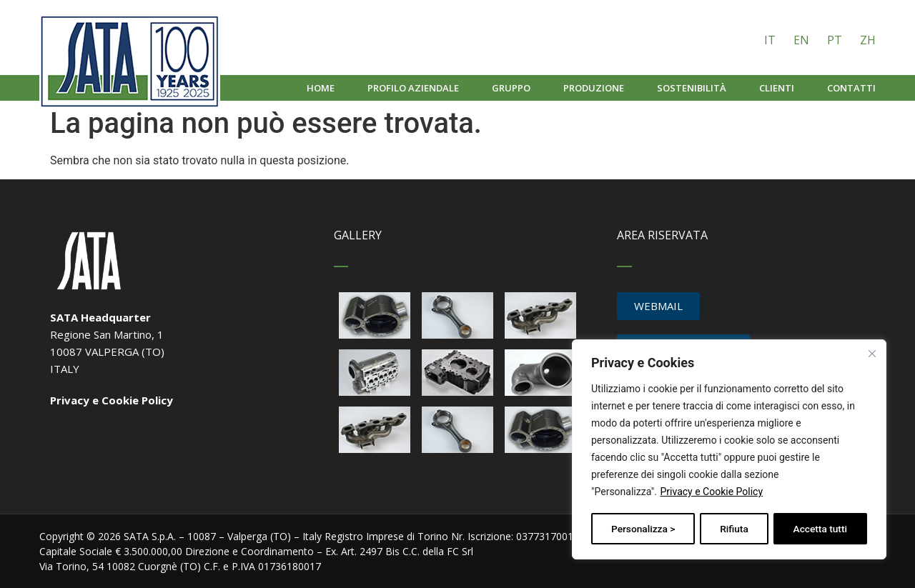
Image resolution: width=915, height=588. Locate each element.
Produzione (594, 88)
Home (321, 88)
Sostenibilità (692, 88)
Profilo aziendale (413, 88)
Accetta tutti (820, 529)
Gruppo (511, 88)
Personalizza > (643, 529)
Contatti (851, 88)
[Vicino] (873, 354)
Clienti (777, 88)
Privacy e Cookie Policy (711, 493)
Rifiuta (735, 529)
